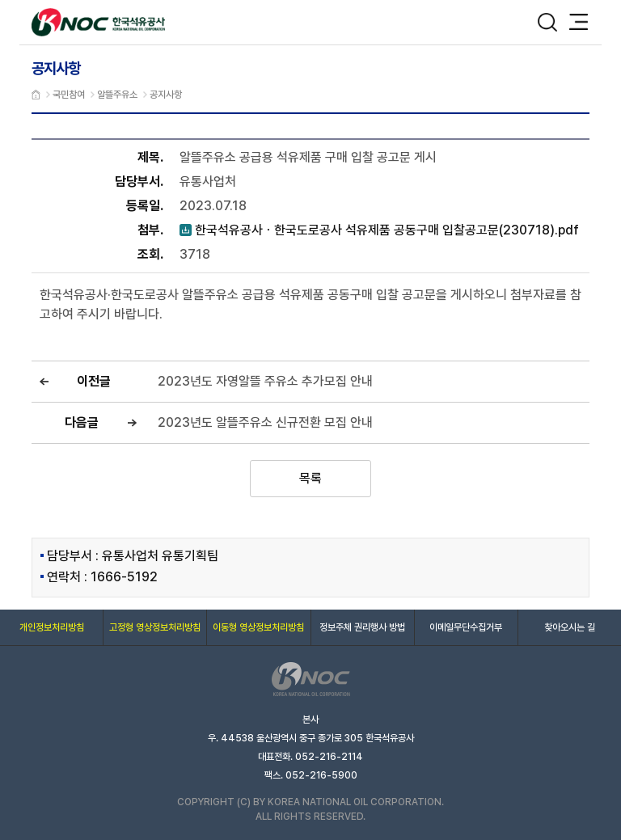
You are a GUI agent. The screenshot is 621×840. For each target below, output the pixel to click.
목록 (310, 478)
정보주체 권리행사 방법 (362, 627)
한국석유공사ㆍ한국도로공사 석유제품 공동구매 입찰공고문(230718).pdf (379, 230)
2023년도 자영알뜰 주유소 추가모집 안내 (265, 381)
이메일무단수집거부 (466, 627)
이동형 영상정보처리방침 (258, 627)
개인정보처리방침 (52, 627)
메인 (36, 95)
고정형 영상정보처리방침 (155, 627)
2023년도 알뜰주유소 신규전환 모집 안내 (265, 422)
